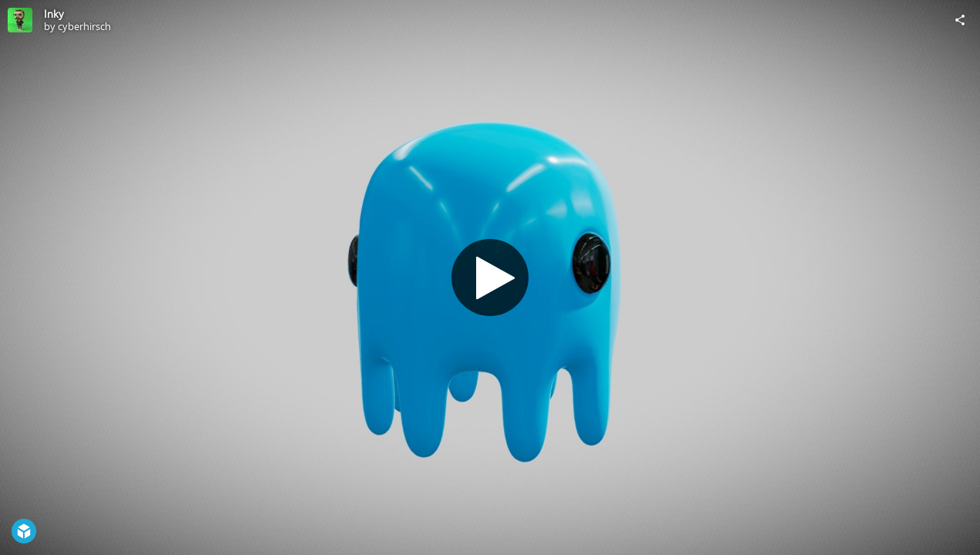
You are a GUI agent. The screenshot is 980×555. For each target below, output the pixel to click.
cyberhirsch (84, 26)
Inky (54, 14)
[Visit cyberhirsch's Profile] (20, 20)
